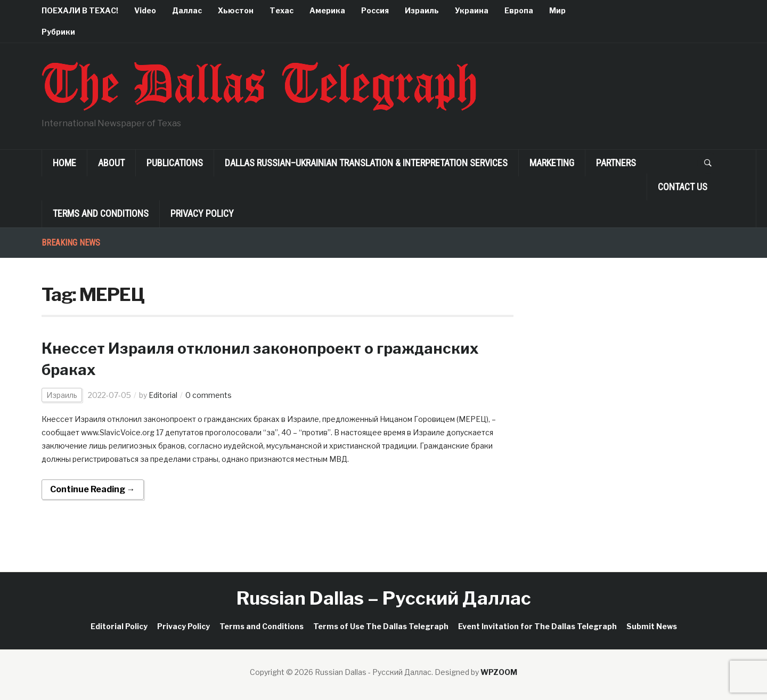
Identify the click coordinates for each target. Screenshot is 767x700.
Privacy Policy (202, 213)
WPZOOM (499, 672)
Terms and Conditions (101, 213)
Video (145, 10)
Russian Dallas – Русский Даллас (384, 598)
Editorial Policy (119, 626)
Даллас (187, 10)
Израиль (422, 10)
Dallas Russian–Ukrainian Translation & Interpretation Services (366, 163)
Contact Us (683, 187)
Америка (327, 10)
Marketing (552, 163)
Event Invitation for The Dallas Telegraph (537, 626)
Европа (519, 10)
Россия (375, 10)
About (111, 163)
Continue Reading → (93, 489)
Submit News (652, 626)
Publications (175, 163)
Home (64, 163)
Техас (281, 10)
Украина (472, 10)
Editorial (163, 395)
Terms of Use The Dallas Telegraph (381, 626)
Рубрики (58, 32)
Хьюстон (236, 10)
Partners (616, 163)
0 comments (209, 395)
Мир (557, 10)
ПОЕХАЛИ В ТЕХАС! (80, 10)
